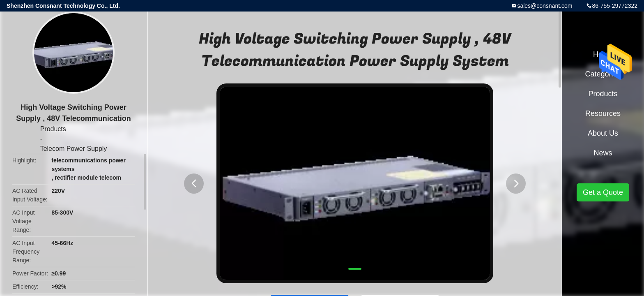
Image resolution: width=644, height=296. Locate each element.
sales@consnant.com (545, 6)
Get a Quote (603, 192)
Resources (603, 113)
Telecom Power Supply (74, 149)
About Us (603, 133)
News (603, 153)
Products (53, 129)
